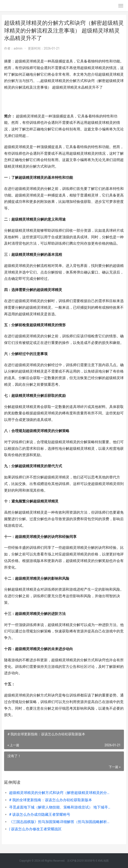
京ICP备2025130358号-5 (82, 861)
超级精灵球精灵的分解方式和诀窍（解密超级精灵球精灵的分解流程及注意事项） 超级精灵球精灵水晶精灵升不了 (61, 793)
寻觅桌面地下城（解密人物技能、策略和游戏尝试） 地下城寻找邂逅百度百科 (61, 807)
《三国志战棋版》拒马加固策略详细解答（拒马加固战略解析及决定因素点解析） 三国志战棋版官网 (61, 822)
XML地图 (103, 861)
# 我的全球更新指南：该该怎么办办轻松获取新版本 (51, 800)
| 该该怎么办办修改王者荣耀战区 (35, 829)
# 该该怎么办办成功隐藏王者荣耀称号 (40, 815)
